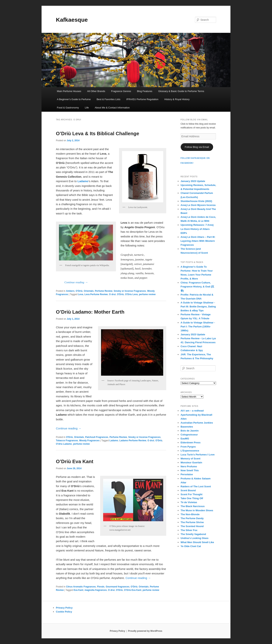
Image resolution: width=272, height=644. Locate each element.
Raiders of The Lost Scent (196, 486)
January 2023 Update (193, 181)
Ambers (70, 291)
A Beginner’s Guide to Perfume (74, 99)
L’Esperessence (190, 451)
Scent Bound (188, 490)
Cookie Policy (64, 612)
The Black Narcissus (193, 506)
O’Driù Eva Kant (75, 461)
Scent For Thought (192, 494)
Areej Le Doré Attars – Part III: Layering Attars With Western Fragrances (198, 241)
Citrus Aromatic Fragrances (81, 587)
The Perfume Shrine (192, 522)
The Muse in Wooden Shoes (197, 510)
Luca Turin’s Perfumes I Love (198, 455)
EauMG (185, 439)
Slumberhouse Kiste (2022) (196, 201)
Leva (81, 294)
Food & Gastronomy (68, 108)
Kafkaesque (72, 20)
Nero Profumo (189, 466)
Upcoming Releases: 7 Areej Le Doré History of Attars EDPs (197, 229)
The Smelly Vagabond (193, 534)
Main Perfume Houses (69, 91)
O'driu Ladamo (64, 444)
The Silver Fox (189, 530)
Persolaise (187, 474)
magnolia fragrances (96, 590)
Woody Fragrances (89, 441)
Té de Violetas (189, 502)
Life (87, 108)
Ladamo (114, 441)
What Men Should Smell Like (197, 542)
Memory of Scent (190, 459)
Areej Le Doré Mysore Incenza (198, 205)
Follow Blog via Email (197, 147)
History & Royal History (177, 99)
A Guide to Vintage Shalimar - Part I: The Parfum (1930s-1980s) (198, 327)
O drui (112, 294)
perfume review (147, 294)
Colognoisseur (189, 435)
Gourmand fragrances (118, 587)
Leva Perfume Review (96, 294)
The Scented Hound (192, 526)
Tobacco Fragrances (67, 441)
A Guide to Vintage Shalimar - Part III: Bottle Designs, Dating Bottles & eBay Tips (198, 307)
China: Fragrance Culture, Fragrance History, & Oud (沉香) (197, 287)
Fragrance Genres (121, 91)
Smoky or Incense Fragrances (130, 291)
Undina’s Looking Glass (195, 538)
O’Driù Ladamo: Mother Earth (90, 312)
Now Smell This (190, 470)
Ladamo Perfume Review (133, 441)
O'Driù (79, 291)
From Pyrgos (188, 447)
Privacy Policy (64, 608)
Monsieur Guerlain (191, 462)
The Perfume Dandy (192, 518)
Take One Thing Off (192, 498)
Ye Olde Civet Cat (191, 546)
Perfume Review (104, 291)
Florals (101, 587)
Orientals (89, 291)
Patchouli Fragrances (97, 437)
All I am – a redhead (192, 411)
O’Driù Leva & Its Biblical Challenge (98, 134)
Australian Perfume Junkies (197, 423)
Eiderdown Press (190, 443)
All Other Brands (96, 91)
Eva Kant (78, 590)
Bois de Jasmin (190, 431)
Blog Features (145, 91)
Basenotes (187, 427)
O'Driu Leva (131, 294)
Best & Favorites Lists (108, 99)
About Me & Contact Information (112, 108)
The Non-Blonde (190, 514)
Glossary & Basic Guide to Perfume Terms (181, 91)
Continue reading (76, 282)
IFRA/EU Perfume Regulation (142, 99)
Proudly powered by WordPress (145, 631)
